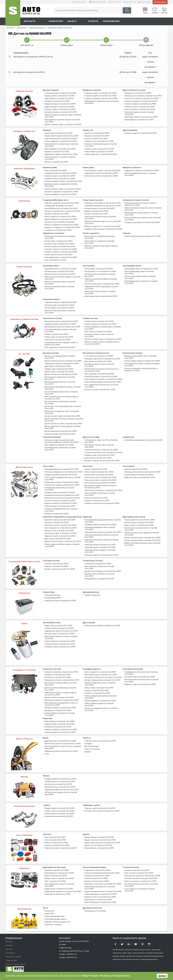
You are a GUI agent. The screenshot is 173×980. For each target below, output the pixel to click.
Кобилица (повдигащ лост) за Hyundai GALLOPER (64, 471)
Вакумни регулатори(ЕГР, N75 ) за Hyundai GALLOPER (141, 356)
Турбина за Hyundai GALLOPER (57, 521)
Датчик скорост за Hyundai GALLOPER (59, 371)
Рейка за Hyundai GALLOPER (56, 170)
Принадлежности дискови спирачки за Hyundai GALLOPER (62, 121)
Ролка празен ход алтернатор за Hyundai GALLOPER (100, 292)
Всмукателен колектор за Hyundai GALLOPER (62, 494)
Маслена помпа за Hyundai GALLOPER (60, 632)
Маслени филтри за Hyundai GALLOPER (60, 785)
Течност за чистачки (92, 747)
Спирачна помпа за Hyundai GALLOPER (140, 107)
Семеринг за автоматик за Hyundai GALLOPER (142, 222)
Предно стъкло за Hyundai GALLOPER (59, 877)
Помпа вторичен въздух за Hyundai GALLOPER (102, 170)
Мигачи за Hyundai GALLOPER (56, 841)
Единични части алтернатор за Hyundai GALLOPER (99, 573)
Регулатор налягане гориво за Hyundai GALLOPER (99, 335)
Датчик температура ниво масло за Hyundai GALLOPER (61, 392)
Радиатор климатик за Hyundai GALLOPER (61, 728)
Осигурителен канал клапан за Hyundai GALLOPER (59, 487)
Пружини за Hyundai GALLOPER (57, 151)
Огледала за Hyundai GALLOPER (97, 874)
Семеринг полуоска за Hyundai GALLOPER (61, 251)
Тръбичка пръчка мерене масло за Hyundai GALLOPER (141, 528)
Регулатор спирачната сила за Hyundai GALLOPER (139, 113)
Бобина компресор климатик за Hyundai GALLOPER (60, 712)
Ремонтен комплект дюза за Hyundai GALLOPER (103, 338)
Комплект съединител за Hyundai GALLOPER (62, 203)
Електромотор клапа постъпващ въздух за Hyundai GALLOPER (61, 692)
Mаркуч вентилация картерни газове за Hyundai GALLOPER (143, 543)
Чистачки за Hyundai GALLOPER (137, 869)
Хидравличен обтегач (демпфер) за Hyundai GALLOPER (101, 287)
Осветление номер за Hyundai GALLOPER (61, 846)
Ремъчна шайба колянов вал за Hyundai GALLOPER (100, 493)
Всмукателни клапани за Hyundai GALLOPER (62, 481)
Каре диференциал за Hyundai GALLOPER (61, 257)
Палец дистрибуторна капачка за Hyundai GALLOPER (60, 330)
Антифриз (88, 742)
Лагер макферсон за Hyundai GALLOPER (60, 149)
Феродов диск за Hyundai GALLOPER (59, 205)
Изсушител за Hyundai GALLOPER (58, 676)
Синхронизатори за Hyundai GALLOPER (100, 208)
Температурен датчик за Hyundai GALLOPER (62, 363)
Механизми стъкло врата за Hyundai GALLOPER (103, 882)
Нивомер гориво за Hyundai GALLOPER (100, 454)
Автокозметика (112, 21)
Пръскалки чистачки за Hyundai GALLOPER (141, 877)
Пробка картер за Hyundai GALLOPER (139, 473)
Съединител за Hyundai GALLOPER (58, 230)
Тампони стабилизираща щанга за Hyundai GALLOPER (101, 145)
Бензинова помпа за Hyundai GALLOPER (60, 645)
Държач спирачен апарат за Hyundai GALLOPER (63, 124)
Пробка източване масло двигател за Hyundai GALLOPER (142, 532)
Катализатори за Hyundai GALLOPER (59, 814)
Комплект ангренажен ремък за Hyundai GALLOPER (60, 282)
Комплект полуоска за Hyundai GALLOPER (61, 249)
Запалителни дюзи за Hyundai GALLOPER (100, 323)
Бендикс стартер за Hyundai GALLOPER (60, 567)
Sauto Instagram (149, 942)
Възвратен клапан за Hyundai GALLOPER (60, 706)
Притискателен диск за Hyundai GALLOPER (61, 208)
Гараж (145, 13)
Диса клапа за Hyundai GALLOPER (58, 537)
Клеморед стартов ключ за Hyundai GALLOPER (102, 358)
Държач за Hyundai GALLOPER (96, 211)
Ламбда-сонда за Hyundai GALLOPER (59, 368)
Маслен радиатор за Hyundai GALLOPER (60, 730)
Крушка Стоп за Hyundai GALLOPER (98, 843)
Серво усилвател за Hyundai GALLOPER (140, 109)
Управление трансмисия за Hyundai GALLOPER (103, 205)
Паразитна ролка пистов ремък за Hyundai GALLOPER (101, 279)
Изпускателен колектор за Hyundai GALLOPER (62, 497)
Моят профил (145, 2)
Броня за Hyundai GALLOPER (56, 874)
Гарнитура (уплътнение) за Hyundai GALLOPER (103, 203)
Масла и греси (76, 21)
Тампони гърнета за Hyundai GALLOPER (100, 806)
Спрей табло (50, 912)
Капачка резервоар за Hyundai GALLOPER (101, 892)
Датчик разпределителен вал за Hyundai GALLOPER (60, 382)
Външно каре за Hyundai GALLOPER (59, 241)
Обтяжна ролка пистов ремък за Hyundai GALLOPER (100, 275)
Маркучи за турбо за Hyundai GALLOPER (60, 535)
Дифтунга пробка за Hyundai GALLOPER (140, 476)
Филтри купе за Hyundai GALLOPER (58, 782)
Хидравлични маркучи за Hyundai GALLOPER (142, 170)
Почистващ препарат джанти (56, 917)
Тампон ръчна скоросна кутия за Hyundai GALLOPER (100, 217)
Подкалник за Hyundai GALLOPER (98, 869)
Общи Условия (90, 976)
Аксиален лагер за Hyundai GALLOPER (59, 222)
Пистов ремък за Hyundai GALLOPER (99, 268)
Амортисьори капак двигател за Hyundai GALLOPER (100, 886)
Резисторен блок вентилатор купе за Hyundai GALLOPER (142, 679)
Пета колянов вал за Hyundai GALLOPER (100, 482)
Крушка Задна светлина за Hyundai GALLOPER (102, 841)
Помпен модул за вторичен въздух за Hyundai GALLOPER (62, 544)
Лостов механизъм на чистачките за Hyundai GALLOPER (141, 883)
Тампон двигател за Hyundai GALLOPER (140, 518)
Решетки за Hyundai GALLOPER (97, 879)
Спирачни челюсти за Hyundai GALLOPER (101, 93)
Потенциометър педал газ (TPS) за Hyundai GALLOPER (101, 440)
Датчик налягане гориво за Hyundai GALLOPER (63, 415)
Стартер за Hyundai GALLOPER (57, 562)
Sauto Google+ (129, 942)
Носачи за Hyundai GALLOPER (96, 138)
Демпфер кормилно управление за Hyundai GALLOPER (61, 185)
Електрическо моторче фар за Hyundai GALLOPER (99, 445)
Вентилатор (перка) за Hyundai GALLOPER (101, 673)
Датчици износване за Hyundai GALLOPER (61, 112)
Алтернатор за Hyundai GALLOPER (98, 562)
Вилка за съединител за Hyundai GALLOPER (62, 224)
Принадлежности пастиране (95, 909)
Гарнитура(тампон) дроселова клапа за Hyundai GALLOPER (103, 519)
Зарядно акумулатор (92, 594)
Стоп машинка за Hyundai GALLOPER (99, 355)
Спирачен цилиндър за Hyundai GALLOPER (141, 101)
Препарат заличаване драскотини (58, 920)
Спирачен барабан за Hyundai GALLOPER (100, 96)
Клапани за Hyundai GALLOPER (57, 512)
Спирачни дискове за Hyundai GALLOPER (60, 93)
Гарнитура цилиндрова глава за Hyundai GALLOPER (100, 527)
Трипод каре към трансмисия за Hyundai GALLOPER (60, 237)
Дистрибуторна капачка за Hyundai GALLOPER (62, 326)
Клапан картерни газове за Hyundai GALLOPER (142, 539)
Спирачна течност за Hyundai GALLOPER (100, 739)
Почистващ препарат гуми (55, 914)
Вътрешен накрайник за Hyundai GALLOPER (62, 191)
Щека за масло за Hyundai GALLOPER (139, 524)
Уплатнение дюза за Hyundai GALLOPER (100, 546)
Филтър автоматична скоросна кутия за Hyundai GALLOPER (143, 218)
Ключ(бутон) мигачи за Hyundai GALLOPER (101, 376)
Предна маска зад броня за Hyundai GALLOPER (63, 890)
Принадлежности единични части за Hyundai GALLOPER (101, 102)
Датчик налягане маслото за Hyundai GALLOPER (63, 360)
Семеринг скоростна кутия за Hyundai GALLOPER (103, 229)
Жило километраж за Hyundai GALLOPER (100, 900)
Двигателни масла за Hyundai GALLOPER (60, 739)
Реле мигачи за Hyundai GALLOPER (98, 360)
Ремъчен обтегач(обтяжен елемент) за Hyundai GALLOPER (63, 277)
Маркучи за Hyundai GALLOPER (97, 689)
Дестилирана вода (92, 744)
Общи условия (11, 959)
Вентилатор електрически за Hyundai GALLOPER (103, 676)
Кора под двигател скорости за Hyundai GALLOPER (60, 883)
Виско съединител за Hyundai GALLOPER (100, 670)
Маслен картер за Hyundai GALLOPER (139, 521)
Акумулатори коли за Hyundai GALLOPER (60, 599)
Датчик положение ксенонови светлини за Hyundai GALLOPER (64, 419)
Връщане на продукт (13, 955)
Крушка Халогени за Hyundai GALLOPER (100, 838)
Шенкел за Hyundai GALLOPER (56, 162)
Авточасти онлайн (34, 21)
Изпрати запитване (99, 2)
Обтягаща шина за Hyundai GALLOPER (60, 304)
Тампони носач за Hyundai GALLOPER (99, 141)
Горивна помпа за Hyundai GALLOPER (99, 321)
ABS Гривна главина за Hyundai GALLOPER (141, 117)
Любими (155, 13)
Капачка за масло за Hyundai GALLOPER (100, 895)
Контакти (161, 2)
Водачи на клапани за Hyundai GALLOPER (61, 502)
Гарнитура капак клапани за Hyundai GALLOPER (103, 531)
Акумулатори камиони (53, 596)
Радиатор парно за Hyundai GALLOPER (60, 722)
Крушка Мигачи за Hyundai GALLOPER (99, 846)
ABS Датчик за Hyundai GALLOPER (138, 93)
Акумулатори (56, 21)
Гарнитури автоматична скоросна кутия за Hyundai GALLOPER (140, 204)
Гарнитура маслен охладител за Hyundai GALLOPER (100, 550)
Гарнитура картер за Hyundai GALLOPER (100, 543)
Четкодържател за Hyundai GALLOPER (99, 577)
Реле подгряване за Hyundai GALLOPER (60, 346)
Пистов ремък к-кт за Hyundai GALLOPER (100, 271)
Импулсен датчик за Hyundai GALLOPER (60, 433)
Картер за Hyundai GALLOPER (136, 468)
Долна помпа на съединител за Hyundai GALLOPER (100, 237)
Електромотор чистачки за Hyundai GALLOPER (142, 874)
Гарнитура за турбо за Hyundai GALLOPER (61, 532)
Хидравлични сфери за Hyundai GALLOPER (61, 154)
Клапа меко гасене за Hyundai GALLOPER (61, 524)
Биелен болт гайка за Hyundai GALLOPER (100, 476)
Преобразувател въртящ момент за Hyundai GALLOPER (141, 213)
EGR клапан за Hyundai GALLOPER (98, 331)
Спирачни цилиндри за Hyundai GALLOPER (101, 98)
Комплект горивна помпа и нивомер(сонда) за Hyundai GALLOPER (102, 342)
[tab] (86, 62)
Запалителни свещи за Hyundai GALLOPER (61, 321)
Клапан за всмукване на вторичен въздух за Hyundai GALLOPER (141, 369)
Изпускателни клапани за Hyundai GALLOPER (62, 484)
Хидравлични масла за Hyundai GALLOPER (61, 749)
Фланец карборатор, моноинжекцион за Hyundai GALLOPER (103, 327)
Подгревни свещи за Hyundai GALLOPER (60, 323)
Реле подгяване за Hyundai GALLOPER (99, 373)
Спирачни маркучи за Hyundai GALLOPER (140, 104)
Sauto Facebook (115, 942)
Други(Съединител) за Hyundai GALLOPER (61, 219)
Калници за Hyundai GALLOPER (57, 869)
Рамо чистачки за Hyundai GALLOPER (139, 871)
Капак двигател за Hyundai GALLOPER (59, 871)
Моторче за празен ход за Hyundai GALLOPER (102, 459)
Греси (47, 752)
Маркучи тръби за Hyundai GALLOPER (59, 529)
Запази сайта (80, 2)
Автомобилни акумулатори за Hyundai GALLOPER (144, 439)
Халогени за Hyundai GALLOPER (57, 843)
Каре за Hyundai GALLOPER (55, 259)
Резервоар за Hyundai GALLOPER (58, 892)
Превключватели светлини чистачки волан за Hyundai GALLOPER (102, 369)
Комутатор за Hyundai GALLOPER (58, 339)
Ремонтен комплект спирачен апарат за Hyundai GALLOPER (63, 116)
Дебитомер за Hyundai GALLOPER (58, 365)
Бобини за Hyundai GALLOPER (56, 334)
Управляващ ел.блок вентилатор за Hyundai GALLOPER (141, 671)
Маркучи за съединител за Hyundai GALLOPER (63, 227)
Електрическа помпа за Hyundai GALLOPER (101, 176)
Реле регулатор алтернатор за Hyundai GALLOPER (99, 566)
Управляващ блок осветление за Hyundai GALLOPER (60, 448)
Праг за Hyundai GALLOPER (55, 879)
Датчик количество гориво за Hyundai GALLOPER (63, 423)
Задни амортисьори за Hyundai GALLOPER (61, 138)
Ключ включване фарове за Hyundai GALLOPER (103, 381)
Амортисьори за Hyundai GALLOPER (59, 133)
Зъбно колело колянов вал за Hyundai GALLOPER (104, 489)
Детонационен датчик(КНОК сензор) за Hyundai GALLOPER (63, 387)
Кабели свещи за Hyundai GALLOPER (59, 336)
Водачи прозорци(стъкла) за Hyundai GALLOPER (103, 890)
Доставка (9, 947)
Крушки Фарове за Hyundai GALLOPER (99, 835)
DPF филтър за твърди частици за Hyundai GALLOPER (61, 792)
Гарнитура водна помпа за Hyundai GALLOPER (102, 624)
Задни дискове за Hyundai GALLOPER (59, 98)
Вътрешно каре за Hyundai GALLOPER (59, 243)
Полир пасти (49, 909)
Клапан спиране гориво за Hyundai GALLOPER (142, 360)
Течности (94, 21)
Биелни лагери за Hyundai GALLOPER (99, 471)
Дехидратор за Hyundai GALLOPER (58, 709)
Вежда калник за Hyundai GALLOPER (59, 887)
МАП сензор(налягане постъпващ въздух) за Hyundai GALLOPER (61, 397)
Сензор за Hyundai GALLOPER (96, 213)
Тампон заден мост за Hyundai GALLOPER (101, 154)
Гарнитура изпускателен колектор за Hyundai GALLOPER (102, 539)
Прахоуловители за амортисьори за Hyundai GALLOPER (61, 145)
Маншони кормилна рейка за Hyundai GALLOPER (63, 181)
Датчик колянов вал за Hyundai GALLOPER (61, 373)
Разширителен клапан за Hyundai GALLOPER (62, 678)
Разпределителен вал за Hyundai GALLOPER (62, 468)
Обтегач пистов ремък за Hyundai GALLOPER (102, 283)
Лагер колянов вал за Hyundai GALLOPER (100, 479)
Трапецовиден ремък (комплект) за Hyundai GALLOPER (141, 282)
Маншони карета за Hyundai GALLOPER (60, 246)
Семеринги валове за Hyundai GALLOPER (100, 523)
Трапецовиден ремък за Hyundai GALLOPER (141, 268)
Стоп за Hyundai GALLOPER (55, 838)
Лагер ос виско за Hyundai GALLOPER (99, 686)
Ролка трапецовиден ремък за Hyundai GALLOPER (139, 272)
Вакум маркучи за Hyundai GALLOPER (139, 120)
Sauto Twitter (122, 942)
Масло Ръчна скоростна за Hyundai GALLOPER (63, 742)
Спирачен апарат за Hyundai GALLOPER (60, 109)
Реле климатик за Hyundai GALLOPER (59, 444)
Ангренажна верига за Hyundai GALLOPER (61, 302)
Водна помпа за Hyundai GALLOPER (59, 624)
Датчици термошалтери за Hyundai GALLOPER (102, 678)
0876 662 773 (116, 2)
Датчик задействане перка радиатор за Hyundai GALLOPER (63, 426)
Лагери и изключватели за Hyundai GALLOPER (62, 211)
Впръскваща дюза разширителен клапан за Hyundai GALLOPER (61, 702)
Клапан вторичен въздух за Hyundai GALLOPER (63, 189)
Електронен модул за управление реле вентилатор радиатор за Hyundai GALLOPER (62, 440)
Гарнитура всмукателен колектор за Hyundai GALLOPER (101, 535)
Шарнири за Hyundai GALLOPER (97, 136)
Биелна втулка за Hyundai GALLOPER (99, 473)
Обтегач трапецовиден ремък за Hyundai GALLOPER (140, 277)
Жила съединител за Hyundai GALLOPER (60, 216)
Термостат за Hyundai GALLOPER (97, 691)
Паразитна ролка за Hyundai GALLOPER (60, 273)
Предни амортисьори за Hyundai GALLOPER (62, 136)
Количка (164, 13)
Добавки (88, 750)
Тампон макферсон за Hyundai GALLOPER (61, 141)
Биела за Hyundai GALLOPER (96, 468)
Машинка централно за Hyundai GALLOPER (101, 449)
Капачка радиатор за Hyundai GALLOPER (100, 699)
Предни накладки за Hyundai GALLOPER (60, 104)
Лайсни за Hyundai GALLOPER (96, 877)
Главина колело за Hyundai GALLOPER (99, 149)
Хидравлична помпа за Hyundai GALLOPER (101, 173)
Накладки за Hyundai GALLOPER (57, 101)
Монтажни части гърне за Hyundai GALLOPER (102, 809)
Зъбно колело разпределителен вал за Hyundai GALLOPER (63, 477)
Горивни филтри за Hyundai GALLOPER (60, 780)
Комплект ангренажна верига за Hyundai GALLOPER (60, 311)
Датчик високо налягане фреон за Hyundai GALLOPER (61, 682)
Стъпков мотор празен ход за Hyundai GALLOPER (103, 451)
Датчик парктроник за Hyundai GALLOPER (61, 430)
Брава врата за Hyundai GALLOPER (98, 457)
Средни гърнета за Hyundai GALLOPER (60, 809)
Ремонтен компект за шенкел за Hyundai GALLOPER (60, 158)
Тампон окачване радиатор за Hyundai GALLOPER (99, 703)
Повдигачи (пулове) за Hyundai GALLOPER (61, 473)
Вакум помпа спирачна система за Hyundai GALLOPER (61, 636)
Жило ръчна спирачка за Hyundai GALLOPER (142, 98)
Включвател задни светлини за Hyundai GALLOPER (99, 364)
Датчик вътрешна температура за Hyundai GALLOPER (61, 401)
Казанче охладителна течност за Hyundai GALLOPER (100, 682)
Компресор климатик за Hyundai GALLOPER (61, 670)
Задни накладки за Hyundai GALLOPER (60, 107)
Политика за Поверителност (115, 976)
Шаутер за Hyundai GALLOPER (56, 565)
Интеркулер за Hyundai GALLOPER (58, 725)
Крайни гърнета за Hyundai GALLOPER (59, 812)
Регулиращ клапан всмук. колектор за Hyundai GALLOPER (142, 364)
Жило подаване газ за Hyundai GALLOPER (61, 526)
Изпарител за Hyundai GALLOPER (58, 673)
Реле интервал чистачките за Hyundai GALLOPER (103, 378)
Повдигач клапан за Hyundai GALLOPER (60, 491)
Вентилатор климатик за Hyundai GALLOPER (62, 698)
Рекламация (10, 951)
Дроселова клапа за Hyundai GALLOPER (60, 518)
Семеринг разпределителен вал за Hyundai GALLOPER (61, 508)
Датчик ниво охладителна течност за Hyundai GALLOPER (62, 411)
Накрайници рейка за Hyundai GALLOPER (61, 173)
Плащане (9, 943)
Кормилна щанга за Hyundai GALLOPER (60, 176)
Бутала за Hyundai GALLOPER (96, 497)
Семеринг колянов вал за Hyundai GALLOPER (102, 502)
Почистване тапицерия (53, 923)
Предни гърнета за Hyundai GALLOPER (60, 806)
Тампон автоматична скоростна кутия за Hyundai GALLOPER (143, 209)
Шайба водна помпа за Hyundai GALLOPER (101, 296)
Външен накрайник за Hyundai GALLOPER (61, 194)
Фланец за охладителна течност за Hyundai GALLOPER (101, 708)
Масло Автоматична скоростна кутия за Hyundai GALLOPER (63, 746)
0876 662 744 (130, 2)
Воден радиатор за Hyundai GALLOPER (60, 720)
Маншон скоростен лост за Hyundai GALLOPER (103, 226)
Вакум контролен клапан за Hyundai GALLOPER (63, 540)
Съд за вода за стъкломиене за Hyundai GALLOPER (140, 888)
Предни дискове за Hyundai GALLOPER (60, 96)
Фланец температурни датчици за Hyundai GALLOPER (101, 695)
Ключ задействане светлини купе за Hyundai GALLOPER (101, 385)
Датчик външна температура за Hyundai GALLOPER (60, 377)
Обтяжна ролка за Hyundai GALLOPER (59, 271)
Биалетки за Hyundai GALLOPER (97, 133)
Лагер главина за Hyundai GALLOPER (99, 151)
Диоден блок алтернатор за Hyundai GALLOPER (103, 570)
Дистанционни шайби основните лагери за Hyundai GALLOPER (101, 485)
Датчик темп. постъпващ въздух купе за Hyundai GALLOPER (63, 406)
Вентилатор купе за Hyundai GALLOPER (140, 675)
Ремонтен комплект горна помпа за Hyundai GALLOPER (101, 246)
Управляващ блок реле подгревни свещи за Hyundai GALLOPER (61, 343)
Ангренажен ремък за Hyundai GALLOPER (61, 268)
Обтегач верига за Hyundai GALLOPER (59, 307)
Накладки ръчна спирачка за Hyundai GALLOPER (143, 96)
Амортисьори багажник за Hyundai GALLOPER (102, 871)
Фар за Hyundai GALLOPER (55, 835)
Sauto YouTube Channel (136, 942)
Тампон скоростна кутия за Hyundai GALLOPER (143, 236)
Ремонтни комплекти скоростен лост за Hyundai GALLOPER (103, 222)
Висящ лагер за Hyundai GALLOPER (58, 254)
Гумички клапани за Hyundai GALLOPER (60, 505)
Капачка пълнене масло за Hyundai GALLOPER (143, 536)
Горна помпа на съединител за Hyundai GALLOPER (99, 242)
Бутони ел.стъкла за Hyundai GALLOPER (100, 389)
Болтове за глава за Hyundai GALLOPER (60, 499)
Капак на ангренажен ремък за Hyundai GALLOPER (59, 287)
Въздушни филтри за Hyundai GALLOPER (60, 777)
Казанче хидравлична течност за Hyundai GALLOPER (140, 174)
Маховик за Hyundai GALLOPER (57, 213)
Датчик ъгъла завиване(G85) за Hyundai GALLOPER (60, 356)
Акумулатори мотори (53, 594)
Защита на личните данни (15, 962)
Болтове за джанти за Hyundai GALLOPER (141, 133)
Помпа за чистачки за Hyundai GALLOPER (140, 879)
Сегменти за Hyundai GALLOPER (97, 499)
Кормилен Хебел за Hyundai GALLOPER (60, 178)
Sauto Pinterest (142, 942)
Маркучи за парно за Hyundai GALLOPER (140, 683)
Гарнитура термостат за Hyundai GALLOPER (101, 553)
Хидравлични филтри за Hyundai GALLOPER (62, 788)
